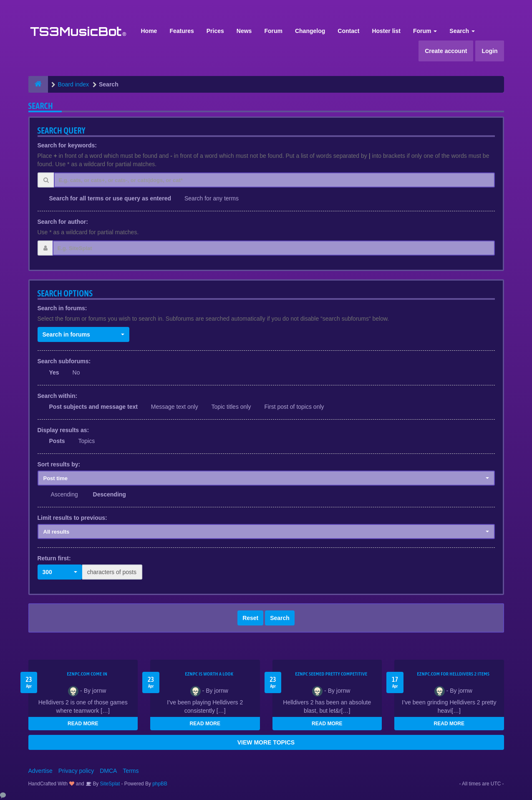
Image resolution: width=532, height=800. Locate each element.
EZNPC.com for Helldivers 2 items (453, 674)
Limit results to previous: (72, 518)
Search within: (58, 396)
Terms (131, 771)
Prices (215, 31)
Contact (348, 31)
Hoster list (386, 31)
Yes (54, 372)
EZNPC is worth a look (209, 674)
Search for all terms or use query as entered (110, 198)
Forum (273, 31)
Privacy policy (76, 771)
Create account (446, 51)
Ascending (64, 494)
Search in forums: (62, 308)
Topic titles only (231, 407)
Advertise (40, 771)
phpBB (160, 784)
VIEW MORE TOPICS (266, 742)
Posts (57, 441)
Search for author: (63, 222)
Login (489, 51)
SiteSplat (109, 784)
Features (182, 31)
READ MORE (83, 724)
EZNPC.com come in (87, 674)
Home (149, 31)
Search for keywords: (67, 145)
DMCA (108, 771)
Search (462, 31)
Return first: (54, 558)
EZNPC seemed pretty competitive (331, 674)
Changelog (310, 31)
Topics (87, 441)
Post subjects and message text (93, 407)
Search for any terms (212, 198)
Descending (110, 494)
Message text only (175, 407)
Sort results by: (59, 464)
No (76, 372)
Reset (250, 618)
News (244, 31)
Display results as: (63, 430)
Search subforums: (64, 361)
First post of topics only (294, 407)
